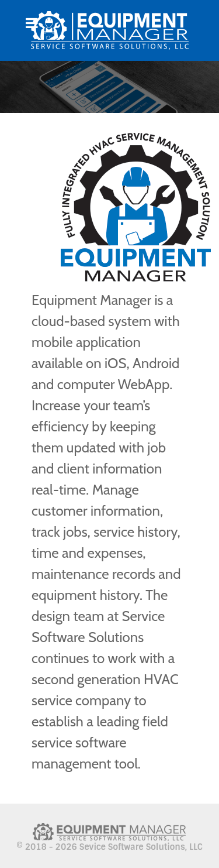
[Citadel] (109, 30)
